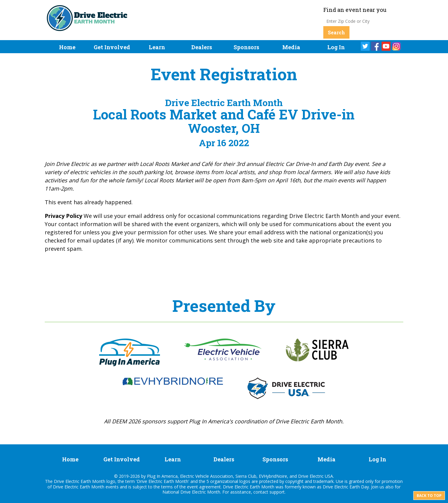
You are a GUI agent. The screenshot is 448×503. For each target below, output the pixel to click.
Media (291, 47)
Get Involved (112, 47)
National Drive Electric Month (191, 492)
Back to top (429, 496)
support (277, 492)
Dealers (202, 47)
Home (67, 47)
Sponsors (246, 47)
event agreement (204, 487)
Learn (157, 47)
